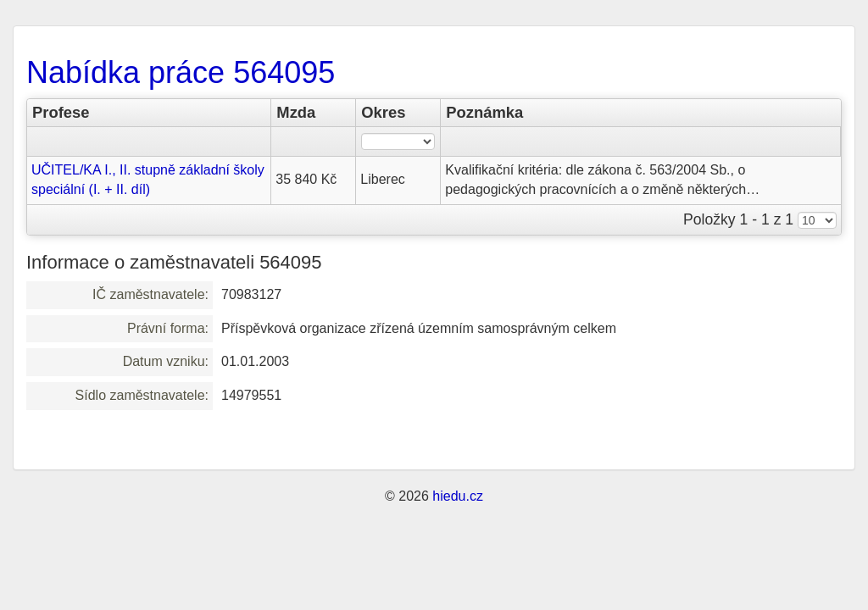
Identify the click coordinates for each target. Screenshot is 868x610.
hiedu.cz (458, 496)
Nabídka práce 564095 (181, 72)
